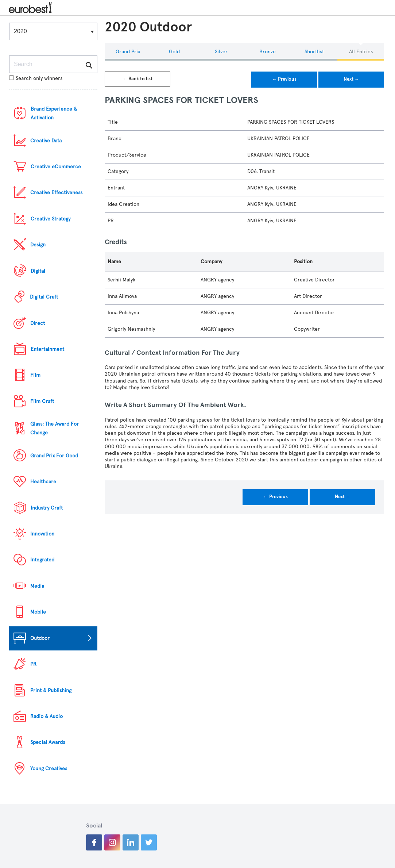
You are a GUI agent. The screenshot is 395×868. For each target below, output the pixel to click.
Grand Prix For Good (54, 456)
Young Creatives (49, 769)
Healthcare (43, 482)
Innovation (42, 534)
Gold (174, 52)
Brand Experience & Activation (54, 113)
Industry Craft (47, 508)
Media (37, 586)
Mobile (38, 612)
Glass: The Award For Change (55, 428)
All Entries (361, 52)
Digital (38, 271)
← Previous (284, 79)
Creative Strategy (51, 219)
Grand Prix (128, 52)
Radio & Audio (47, 716)
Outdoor (40, 638)
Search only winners (36, 78)
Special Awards (48, 742)
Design (38, 245)
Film (35, 375)
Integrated (42, 560)
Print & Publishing (51, 690)
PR (33, 664)
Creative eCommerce (56, 167)
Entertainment (47, 349)
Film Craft (42, 401)
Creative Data (46, 141)
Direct (38, 323)
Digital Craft (44, 297)
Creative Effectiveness (56, 193)
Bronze (268, 52)
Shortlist (314, 52)
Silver (221, 52)
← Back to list (138, 79)
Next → (351, 79)
